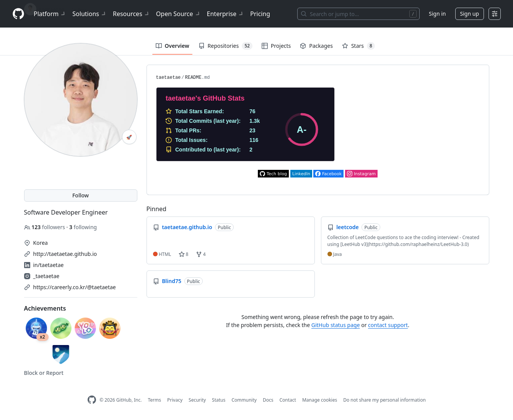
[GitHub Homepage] (92, 400)
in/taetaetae (49, 265)
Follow (81, 195)
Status (219, 400)
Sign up (470, 14)
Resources (131, 14)
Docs (268, 400)
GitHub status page (336, 325)
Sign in (437, 14)
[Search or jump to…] (358, 14)
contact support (388, 325)
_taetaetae (46, 276)
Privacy (175, 400)
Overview (173, 46)
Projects (276, 46)
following (83, 227)
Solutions (90, 14)
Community (244, 400)
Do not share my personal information (384, 400)
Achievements (45, 308)
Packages (316, 46)
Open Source (178, 14)
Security (197, 400)
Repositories (226, 46)
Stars (358, 46)
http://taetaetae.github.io (65, 254)
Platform (50, 14)
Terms (154, 400)
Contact (287, 400)
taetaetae (169, 78)
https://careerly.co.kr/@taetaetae (75, 287)
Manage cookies (320, 400)
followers (45, 227)
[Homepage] (18, 14)
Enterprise (226, 14)
